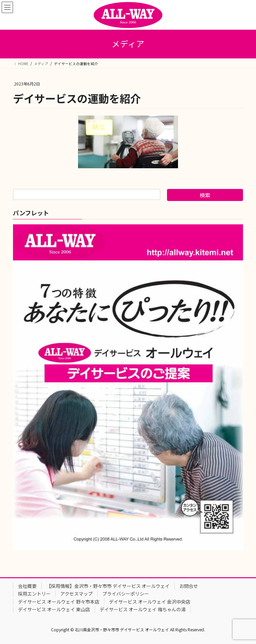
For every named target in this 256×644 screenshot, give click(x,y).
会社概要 (27, 586)
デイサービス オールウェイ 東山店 (54, 609)
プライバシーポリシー (126, 594)
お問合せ (189, 586)
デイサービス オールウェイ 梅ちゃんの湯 (143, 609)
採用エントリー (34, 594)
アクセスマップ (76, 594)
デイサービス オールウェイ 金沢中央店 (150, 602)
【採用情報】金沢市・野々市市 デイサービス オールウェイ (108, 586)
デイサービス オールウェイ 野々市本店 (59, 602)
